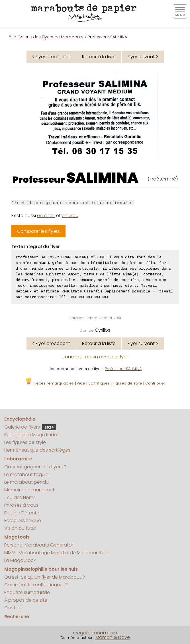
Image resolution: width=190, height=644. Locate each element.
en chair (46, 216)
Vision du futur (20, 528)
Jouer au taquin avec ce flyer (95, 357)
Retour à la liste (99, 57)
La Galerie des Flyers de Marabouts (48, 37)
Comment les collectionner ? (36, 585)
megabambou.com (95, 633)
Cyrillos (103, 330)
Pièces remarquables (49, 383)
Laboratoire (18, 459)
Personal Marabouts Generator (39, 545)
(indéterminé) (163, 179)
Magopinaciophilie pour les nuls (41, 569)
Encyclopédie (20, 419)
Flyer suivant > (143, 57)
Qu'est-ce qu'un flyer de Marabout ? (45, 577)
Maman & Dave (113, 637)
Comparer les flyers (38, 231)
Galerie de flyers (30, 427)
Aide (81, 383)
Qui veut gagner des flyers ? (35, 467)
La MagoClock (20, 560)
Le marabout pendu (26, 482)
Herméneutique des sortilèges (37, 450)
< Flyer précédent (51, 57)
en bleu (70, 216)
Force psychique (23, 521)
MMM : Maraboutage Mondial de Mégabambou (57, 553)
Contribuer (155, 383)
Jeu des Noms (20, 497)
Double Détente (22, 513)
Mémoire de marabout (29, 490)
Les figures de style (25, 442)
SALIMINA (102, 178)
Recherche (17, 617)
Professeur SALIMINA (123, 369)
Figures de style (127, 383)
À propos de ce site (26, 600)
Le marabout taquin (26, 474)
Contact (14, 608)
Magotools (17, 537)
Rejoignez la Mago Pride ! (32, 435)
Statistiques (99, 383)
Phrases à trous (21, 505)
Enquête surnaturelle (27, 592)
